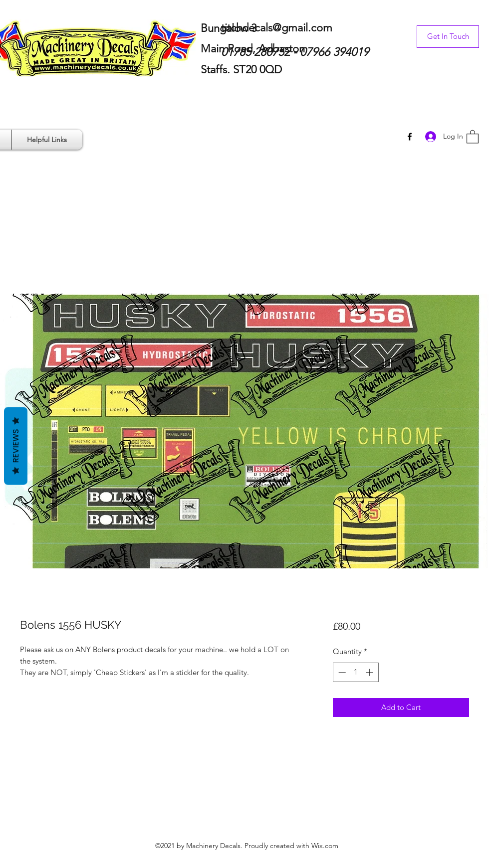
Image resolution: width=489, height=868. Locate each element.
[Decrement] (341, 672)
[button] (473, 136)
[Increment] (370, 672)
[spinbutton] (356, 672)
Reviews (16, 446)
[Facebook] (410, 137)
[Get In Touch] (448, 37)
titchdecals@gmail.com (277, 28)
